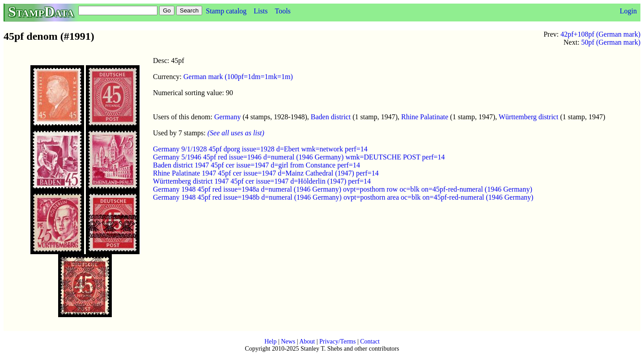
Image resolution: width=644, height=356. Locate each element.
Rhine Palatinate (425, 117)
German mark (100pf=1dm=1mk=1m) (238, 77)
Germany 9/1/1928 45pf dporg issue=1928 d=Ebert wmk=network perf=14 (260, 149)
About (307, 341)
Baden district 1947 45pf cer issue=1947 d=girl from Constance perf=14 (256, 165)
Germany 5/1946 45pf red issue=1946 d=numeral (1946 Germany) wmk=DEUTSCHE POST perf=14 (299, 157)
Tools (282, 11)
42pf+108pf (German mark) (600, 34)
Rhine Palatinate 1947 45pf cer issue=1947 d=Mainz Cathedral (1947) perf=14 (266, 173)
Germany (228, 117)
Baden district (331, 117)
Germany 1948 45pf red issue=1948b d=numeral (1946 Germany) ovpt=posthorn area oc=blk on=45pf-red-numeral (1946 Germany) (343, 197)
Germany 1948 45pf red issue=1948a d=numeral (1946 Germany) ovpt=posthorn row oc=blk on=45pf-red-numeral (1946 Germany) (343, 189)
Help (270, 341)
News (288, 341)
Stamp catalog (226, 11)
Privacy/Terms (337, 341)
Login (628, 11)
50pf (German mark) (611, 42)
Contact (370, 341)
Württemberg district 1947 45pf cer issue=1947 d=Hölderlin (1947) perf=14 (262, 181)
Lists (261, 11)
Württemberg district (528, 117)
